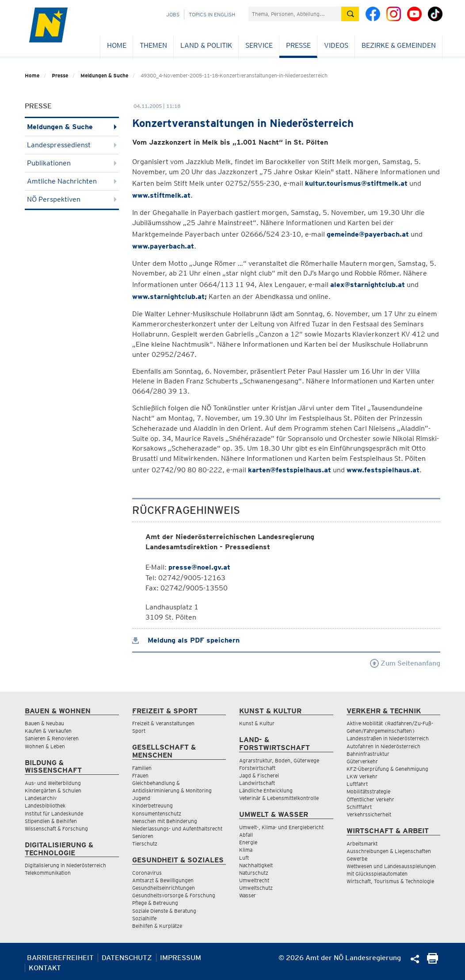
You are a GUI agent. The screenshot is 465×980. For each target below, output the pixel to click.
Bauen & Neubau (44, 723)
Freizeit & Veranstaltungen (163, 723)
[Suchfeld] (295, 14)
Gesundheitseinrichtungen (164, 888)
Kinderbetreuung (152, 806)
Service (259, 45)
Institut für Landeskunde (54, 813)
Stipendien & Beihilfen (51, 821)
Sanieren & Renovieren (52, 738)
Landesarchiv (41, 798)
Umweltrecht (254, 880)
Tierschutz (145, 844)
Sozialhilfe (144, 918)
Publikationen (72, 163)
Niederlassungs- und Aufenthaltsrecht (177, 829)
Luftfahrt (357, 784)
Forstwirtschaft (257, 768)
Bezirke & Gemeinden (399, 45)
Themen (153, 45)
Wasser (248, 895)
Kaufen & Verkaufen (48, 731)
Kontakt (45, 968)
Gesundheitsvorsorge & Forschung (174, 895)
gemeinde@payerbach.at (368, 234)
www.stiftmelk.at (161, 195)
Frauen (140, 775)
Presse (298, 45)
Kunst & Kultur (257, 723)
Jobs (173, 14)
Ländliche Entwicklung (266, 791)
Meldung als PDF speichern (186, 640)
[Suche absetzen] (350, 14)
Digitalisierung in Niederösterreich (65, 865)
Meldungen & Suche (104, 75)
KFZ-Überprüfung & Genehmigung (387, 769)
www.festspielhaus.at (383, 470)
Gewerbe (357, 859)
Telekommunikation (48, 873)
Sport (139, 731)
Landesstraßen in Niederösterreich (388, 738)
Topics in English (212, 14)
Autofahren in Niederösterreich (383, 746)
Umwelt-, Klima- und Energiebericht (281, 827)
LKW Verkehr (362, 776)
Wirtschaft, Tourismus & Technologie (390, 881)
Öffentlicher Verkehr (370, 799)
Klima (246, 850)
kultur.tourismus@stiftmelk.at (356, 183)
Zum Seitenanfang (405, 663)
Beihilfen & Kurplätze (157, 926)
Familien (142, 768)
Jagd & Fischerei (259, 775)
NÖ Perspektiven (72, 199)
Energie (248, 842)
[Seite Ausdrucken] (433, 961)
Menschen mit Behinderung (165, 821)
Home (117, 45)
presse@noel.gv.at (199, 567)
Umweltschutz (256, 888)
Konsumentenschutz (157, 813)
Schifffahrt (359, 807)
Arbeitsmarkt (362, 844)
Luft (244, 858)
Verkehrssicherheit (369, 814)
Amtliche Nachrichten (72, 181)
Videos (336, 45)
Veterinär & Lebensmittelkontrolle (279, 798)
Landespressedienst (72, 145)
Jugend (141, 798)
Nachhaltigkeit (256, 865)
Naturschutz (254, 873)
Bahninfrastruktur (368, 754)
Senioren (143, 836)
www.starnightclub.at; (170, 297)
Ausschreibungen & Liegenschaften (389, 851)
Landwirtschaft (257, 783)
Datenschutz (127, 958)
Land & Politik (206, 45)
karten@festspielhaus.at (290, 470)
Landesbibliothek (45, 806)
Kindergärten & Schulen (53, 791)
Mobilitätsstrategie (368, 791)
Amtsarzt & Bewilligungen (163, 880)
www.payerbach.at (163, 246)
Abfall (246, 835)
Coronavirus (147, 873)
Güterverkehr (362, 761)
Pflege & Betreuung (155, 903)
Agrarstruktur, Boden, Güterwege (279, 760)
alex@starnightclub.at (368, 285)
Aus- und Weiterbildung (53, 783)
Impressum (181, 958)
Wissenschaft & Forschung (56, 829)
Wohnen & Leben (45, 746)
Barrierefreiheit (60, 958)
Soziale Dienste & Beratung (164, 911)
